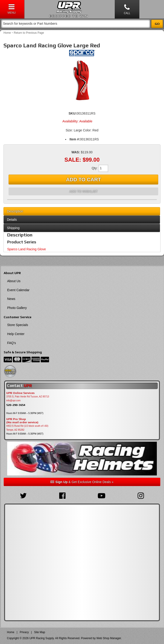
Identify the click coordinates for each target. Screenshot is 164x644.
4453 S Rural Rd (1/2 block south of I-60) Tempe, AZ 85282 (27, 428)
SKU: (73, 113)
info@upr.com (13, 401)
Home (7, 33)
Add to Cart (83, 180)
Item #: (75, 139)
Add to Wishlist (84, 191)
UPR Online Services (20, 393)
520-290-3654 (16, 405)
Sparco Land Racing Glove (26, 249)
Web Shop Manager (109, 638)
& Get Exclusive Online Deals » (82, 482)
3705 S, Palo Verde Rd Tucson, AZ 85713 (28, 397)
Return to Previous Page (29, 33)
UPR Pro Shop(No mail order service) (22, 421)
